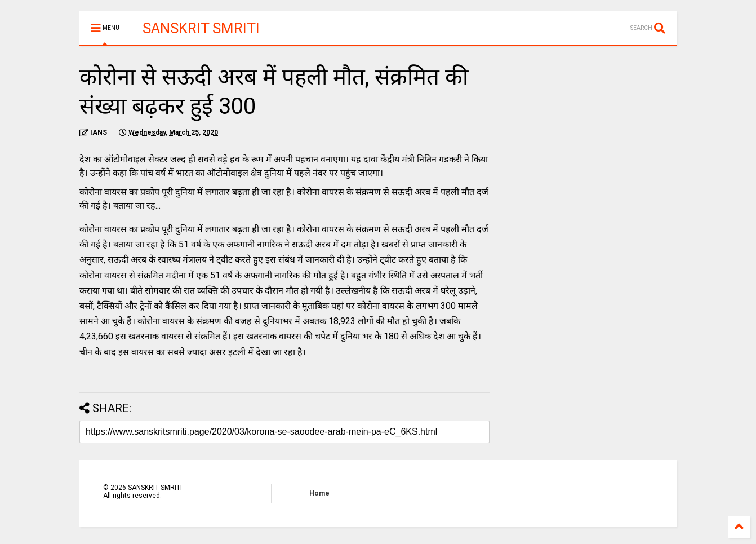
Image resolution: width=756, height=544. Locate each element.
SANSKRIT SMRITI (201, 28)
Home (319, 493)
